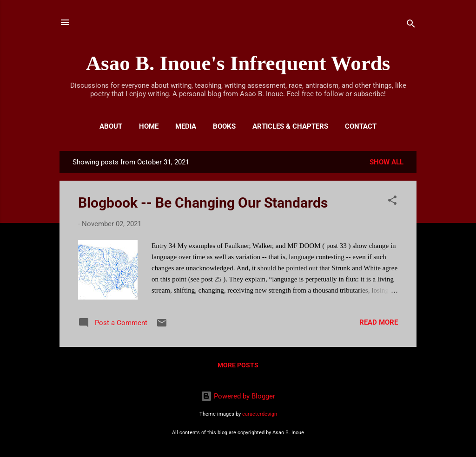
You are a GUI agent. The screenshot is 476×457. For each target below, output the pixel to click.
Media (186, 126)
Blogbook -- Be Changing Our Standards (203, 203)
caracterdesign (260, 414)
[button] (392, 202)
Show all (387, 162)
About (111, 126)
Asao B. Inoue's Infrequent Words (238, 63)
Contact (361, 126)
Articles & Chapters (290, 126)
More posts (238, 365)
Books (224, 126)
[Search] (411, 25)
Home (149, 126)
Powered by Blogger (238, 396)
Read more (379, 322)
